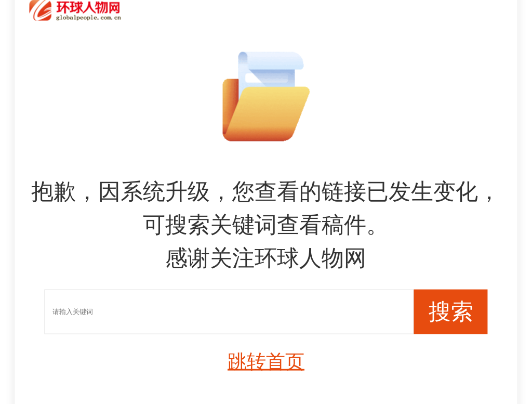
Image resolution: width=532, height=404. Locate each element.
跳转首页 (266, 362)
